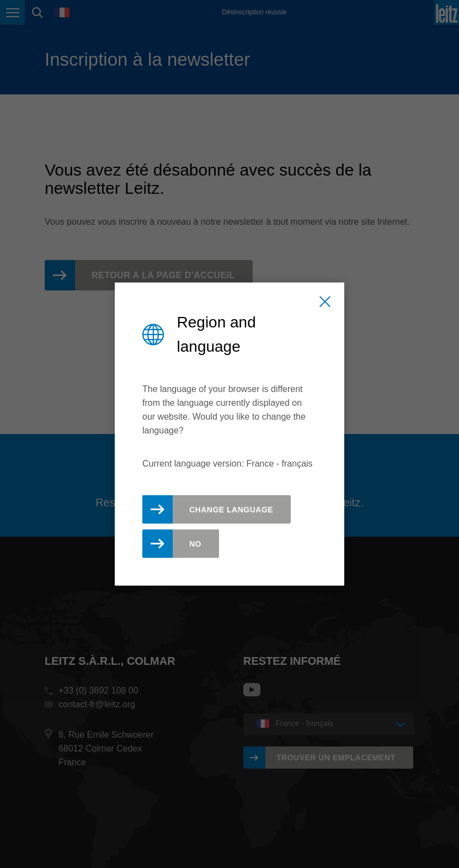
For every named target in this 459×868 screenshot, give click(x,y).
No (195, 543)
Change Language (231, 509)
